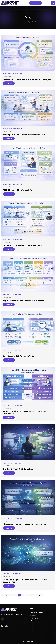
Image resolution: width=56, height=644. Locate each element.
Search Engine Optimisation (37, 613)
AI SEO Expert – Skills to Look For (18, 190)
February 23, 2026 (7, 187)
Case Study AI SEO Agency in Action (19, 356)
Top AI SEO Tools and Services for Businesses (23, 301)
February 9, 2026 (7, 521)
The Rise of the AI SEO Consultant (18, 469)
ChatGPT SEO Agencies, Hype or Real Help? (23, 245)
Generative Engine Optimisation (13, 73)
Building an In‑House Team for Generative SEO (24, 135)
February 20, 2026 (7, 242)
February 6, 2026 (7, 576)
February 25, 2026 (7, 131)
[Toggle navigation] (53, 3)
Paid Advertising (34, 615)
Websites (32, 621)
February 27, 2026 (7, 76)
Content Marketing (34, 618)
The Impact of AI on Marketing (12, 295)
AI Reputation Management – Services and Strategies (27, 79)
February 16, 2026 (7, 353)
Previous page (5, 595)
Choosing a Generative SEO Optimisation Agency (25, 524)
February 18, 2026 (7, 297)
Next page (39, 595)
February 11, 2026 (7, 466)
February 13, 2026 (7, 408)
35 (34, 595)
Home (23, 22)
